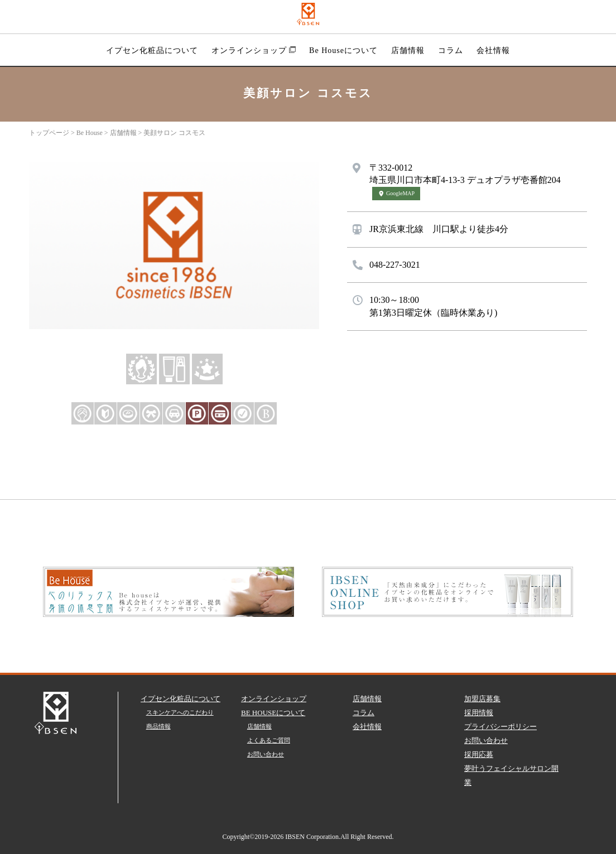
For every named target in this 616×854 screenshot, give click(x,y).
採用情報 (479, 713)
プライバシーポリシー (501, 727)
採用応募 (479, 754)
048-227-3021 (395, 265)
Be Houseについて (343, 50)
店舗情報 (408, 50)
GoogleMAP (396, 193)
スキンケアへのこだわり (180, 712)
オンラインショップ (254, 50)
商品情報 (158, 726)
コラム (451, 50)
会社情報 (493, 50)
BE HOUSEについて (273, 713)
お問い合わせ (266, 754)
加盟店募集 (482, 699)
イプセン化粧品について (152, 50)
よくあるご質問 (269, 740)
